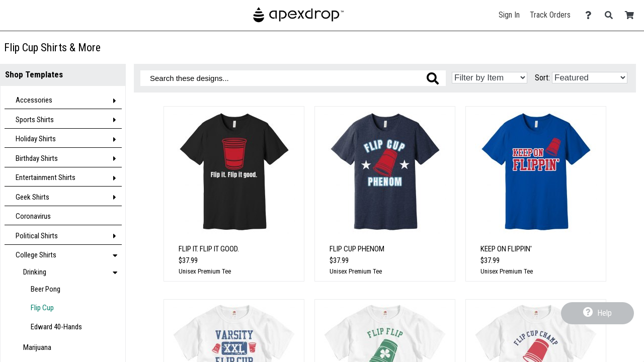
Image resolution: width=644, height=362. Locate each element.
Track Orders (550, 15)
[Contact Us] (591, 15)
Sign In (509, 15)
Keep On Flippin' (506, 249)
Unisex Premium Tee (205, 271)
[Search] (612, 15)
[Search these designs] (293, 78)
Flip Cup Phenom (357, 249)
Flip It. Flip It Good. (209, 249)
